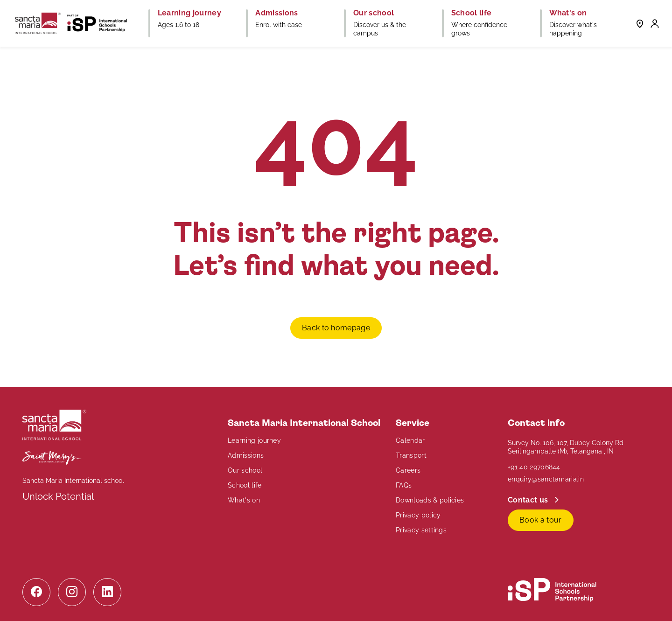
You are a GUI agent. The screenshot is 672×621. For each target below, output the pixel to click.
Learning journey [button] (189, 13)
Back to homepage (336, 328)
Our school (245, 470)
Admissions (246, 455)
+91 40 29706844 (534, 467)
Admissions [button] (276, 13)
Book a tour (541, 520)
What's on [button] (568, 13)
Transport (411, 455)
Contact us (529, 500)
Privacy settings (421, 530)
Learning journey (254, 440)
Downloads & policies (430, 500)
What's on (244, 500)
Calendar (410, 440)
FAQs (404, 485)
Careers (408, 470)
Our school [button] (374, 13)
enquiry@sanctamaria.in (546, 479)
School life (245, 485)
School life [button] (472, 13)
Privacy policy (418, 515)
